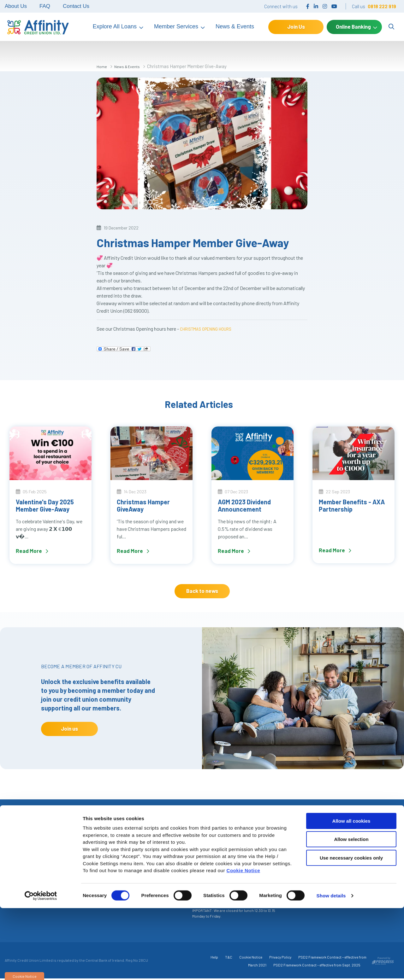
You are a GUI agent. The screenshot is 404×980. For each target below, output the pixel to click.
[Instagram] (325, 6)
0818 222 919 (382, 6)
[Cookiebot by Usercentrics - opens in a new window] (41, 968)
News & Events (235, 26)
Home (103, 66)
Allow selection (351, 911)
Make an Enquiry (350, 852)
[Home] (36, 27)
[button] (267, 825)
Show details (331, 968)
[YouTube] (334, 6)
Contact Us (76, 6)
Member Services (176, 26)
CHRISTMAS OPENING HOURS (211, 329)
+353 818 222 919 (60, 875)
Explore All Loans (115, 26)
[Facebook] (308, 6)
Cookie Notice (244, 942)
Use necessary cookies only (351, 930)
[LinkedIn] (316, 6)
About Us (16, 6)
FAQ (45, 6)
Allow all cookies (351, 893)
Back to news (202, 591)
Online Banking (353, 26)
